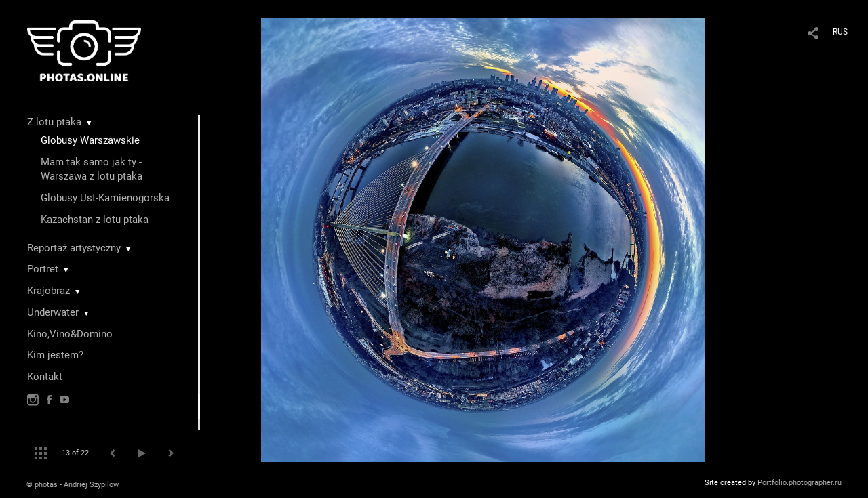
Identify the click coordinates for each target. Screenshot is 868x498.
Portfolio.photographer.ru (800, 483)
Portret (43, 269)
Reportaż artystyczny (74, 248)
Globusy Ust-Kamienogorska (105, 198)
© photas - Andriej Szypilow (73, 485)
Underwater (53, 312)
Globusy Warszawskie (90, 140)
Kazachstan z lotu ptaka (95, 220)
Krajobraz (48, 291)
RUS (840, 32)
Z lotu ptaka (54, 122)
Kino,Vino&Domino (70, 334)
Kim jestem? (55, 355)
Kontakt (45, 377)
